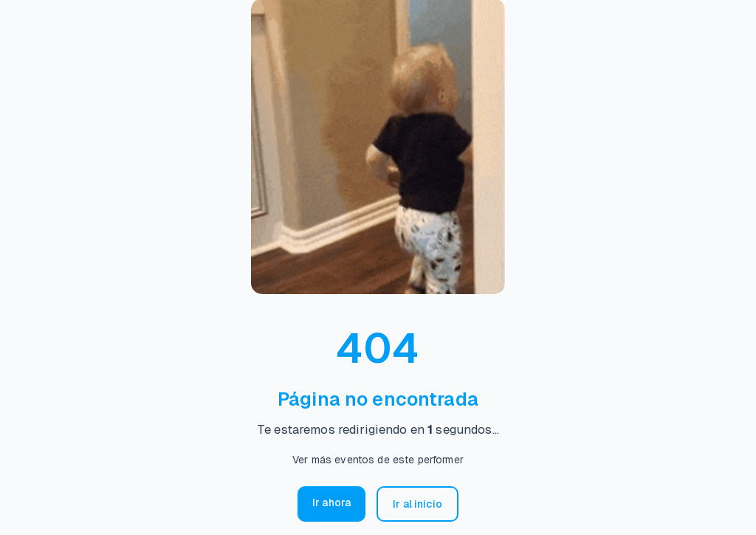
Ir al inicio (417, 504)
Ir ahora (331, 502)
